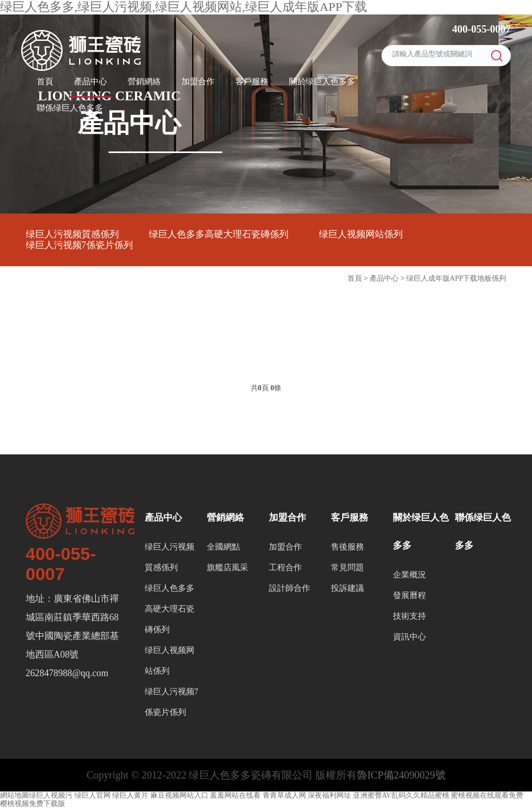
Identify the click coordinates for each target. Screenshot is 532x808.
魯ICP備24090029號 (401, 775)
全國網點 (223, 547)
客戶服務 (252, 81)
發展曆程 (409, 595)
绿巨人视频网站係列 (361, 234)
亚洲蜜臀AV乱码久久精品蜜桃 (401, 795)
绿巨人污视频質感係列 (72, 234)
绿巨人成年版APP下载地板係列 (457, 278)
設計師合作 (290, 588)
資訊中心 (409, 637)
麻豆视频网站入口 (179, 795)
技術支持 (409, 616)
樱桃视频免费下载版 (33, 804)
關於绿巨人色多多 (322, 81)
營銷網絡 (144, 81)
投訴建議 (347, 588)
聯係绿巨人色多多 (70, 108)
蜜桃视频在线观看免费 (487, 795)
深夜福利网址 (329, 795)
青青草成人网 (284, 795)
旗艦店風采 (227, 567)
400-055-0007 (480, 29)
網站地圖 (14, 795)
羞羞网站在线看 (235, 795)
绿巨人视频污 (51, 795)
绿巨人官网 (93, 795)
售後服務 (347, 547)
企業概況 (409, 575)
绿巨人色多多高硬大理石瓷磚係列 (219, 234)
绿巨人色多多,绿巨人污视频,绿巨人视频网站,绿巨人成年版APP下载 (184, 7)
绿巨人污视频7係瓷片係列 (79, 245)
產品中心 (90, 81)
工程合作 (285, 567)
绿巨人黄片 (130, 795)
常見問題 (347, 567)
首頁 (45, 81)
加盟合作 (198, 81)
